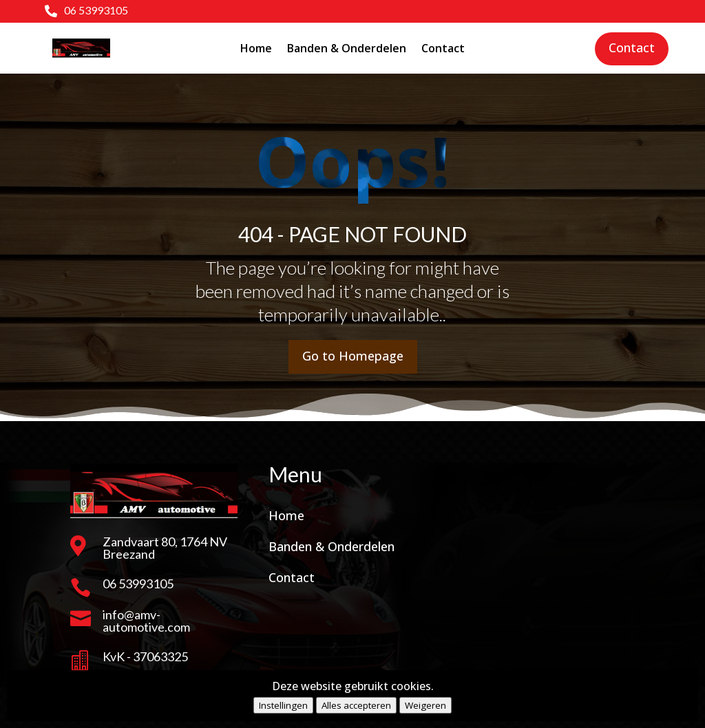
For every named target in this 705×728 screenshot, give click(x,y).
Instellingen (283, 705)
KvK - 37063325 (145, 656)
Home (256, 48)
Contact (443, 48)
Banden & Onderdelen (347, 48)
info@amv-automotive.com (146, 621)
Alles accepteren (356, 705)
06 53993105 (96, 10)
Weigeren (425, 705)
